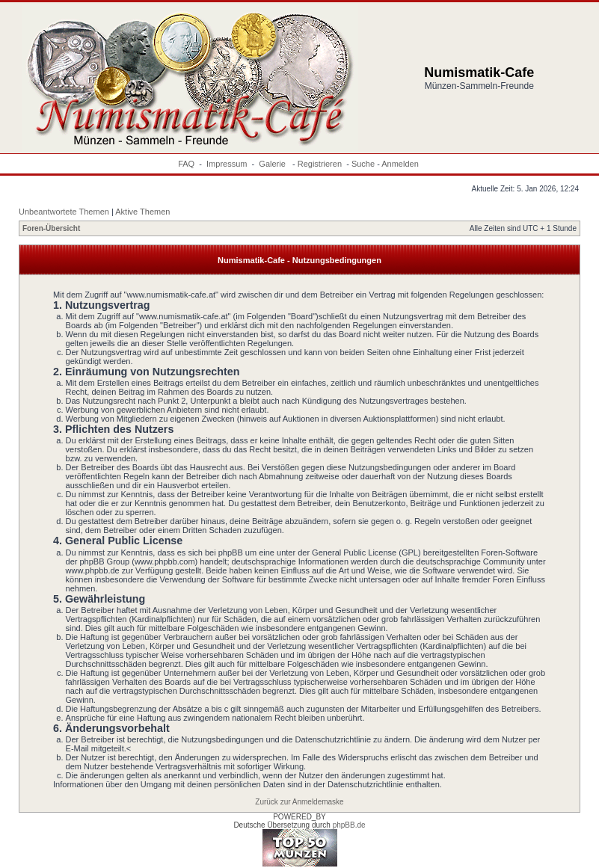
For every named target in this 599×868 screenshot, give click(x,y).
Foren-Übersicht (51, 228)
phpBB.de (349, 825)
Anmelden (400, 164)
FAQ (186, 164)
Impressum (227, 164)
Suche (363, 164)
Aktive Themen (142, 212)
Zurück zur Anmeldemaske (299, 802)
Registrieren (320, 164)
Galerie (273, 164)
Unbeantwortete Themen (64, 212)
